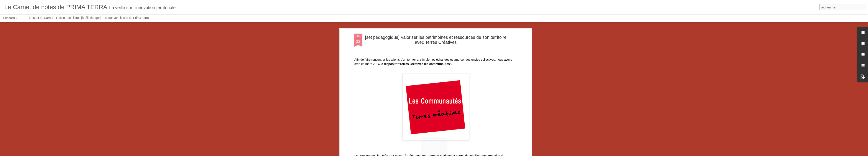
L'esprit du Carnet (41, 18)
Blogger (476, 154)
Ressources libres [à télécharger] (78, 18)
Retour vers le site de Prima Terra (126, 18)
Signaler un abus (490, 154)
